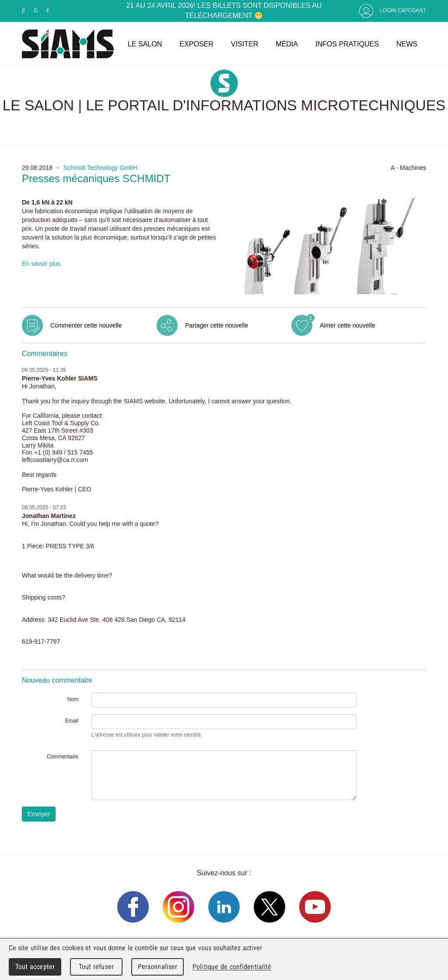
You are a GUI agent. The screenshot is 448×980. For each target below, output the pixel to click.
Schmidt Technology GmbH (100, 168)
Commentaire (63, 757)
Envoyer (39, 814)
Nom (73, 699)
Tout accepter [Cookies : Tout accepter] (35, 967)
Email (72, 721)
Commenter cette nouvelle (86, 325)
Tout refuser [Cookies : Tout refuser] (96, 967)
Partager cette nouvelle (217, 325)
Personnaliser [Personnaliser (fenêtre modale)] (158, 967)
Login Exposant (403, 11)
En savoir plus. (42, 264)
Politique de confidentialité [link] (232, 967)
